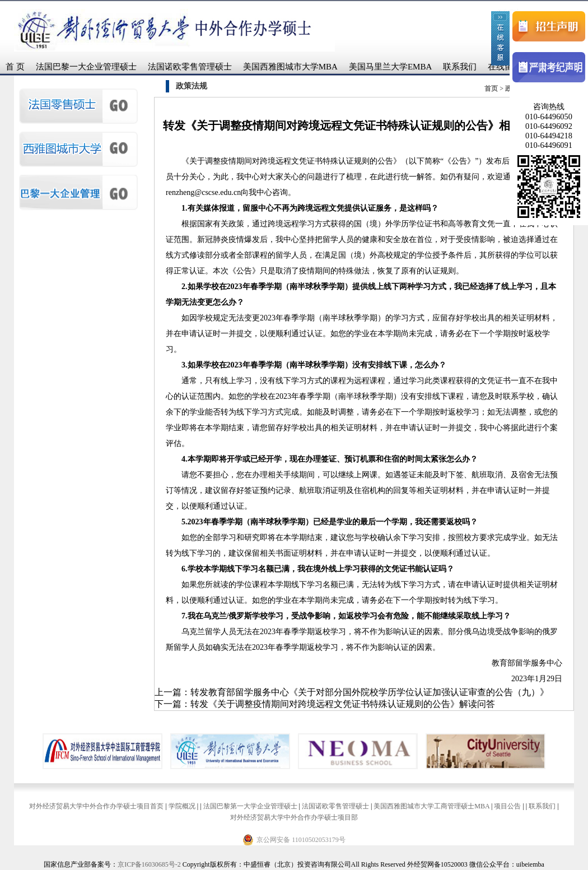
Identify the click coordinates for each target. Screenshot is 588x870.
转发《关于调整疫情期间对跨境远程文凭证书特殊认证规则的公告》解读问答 (343, 704)
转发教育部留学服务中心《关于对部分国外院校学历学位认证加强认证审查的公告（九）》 (370, 692)
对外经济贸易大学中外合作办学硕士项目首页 (96, 806)
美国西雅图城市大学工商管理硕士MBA (431, 806)
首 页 (15, 67)
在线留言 (505, 67)
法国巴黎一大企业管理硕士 (86, 67)
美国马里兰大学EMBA (390, 67)
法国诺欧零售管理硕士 (190, 67)
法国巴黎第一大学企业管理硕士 (250, 806)
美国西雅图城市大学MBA (290, 67)
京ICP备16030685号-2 (149, 864)
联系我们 (460, 67)
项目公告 (507, 806)
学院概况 (182, 806)
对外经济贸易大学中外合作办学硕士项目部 (294, 817)
